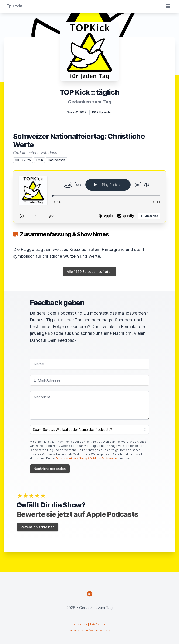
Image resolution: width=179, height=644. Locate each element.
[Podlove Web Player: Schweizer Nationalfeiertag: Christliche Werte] (89, 197)
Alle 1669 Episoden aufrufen (89, 272)
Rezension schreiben (38, 527)
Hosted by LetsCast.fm (90, 624)
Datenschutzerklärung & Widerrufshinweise (86, 458)
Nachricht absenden (50, 469)
